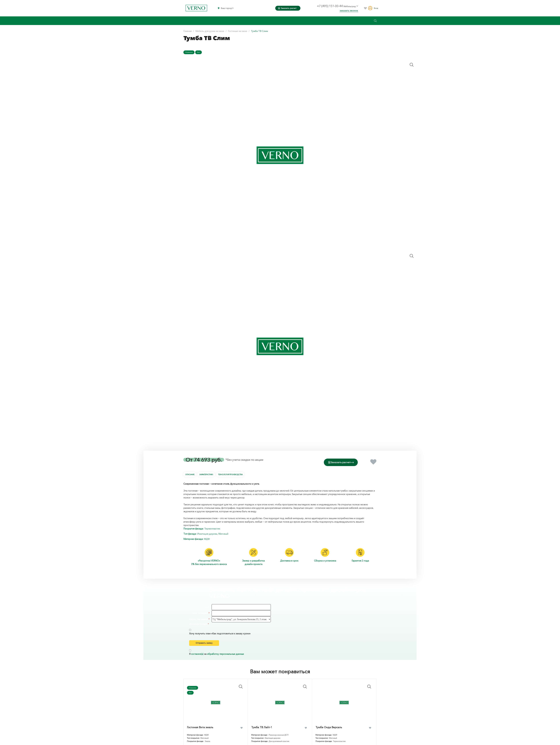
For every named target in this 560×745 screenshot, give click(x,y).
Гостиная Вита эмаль (200, 732)
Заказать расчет (287, 8)
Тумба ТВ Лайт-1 (262, 732)
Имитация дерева (207, 533)
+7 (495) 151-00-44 (330, 6)
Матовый (223, 533)
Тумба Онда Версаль (329, 732)
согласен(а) (197, 659)
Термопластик (212, 528)
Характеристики (206, 474)
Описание (190, 474)
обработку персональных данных (225, 659)
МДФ (207, 538)
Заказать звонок (349, 11)
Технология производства (230, 474)
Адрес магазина (198, 619)
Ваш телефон (200, 612)
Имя (207, 606)
